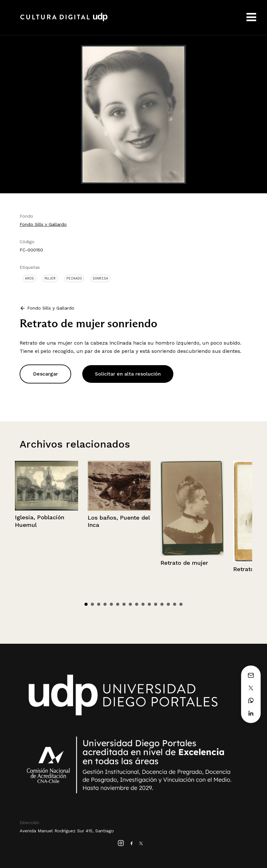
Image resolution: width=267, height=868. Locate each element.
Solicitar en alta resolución (128, 374)
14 (168, 604)
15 (175, 604)
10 (143, 604)
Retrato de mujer (184, 563)
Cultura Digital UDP (64, 21)
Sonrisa (100, 278)
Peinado (74, 278)
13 (162, 604)
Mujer (50, 278)
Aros (29, 278)
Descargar (45, 374)
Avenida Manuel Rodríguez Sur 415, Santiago (67, 831)
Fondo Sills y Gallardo (43, 224)
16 (181, 604)
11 (149, 604)
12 (156, 604)
